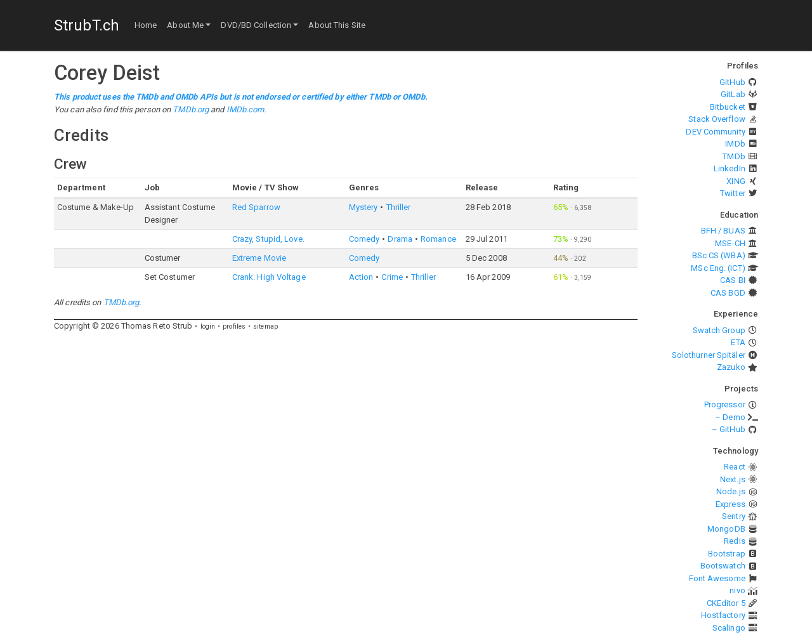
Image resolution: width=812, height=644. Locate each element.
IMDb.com (246, 109)
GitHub (732, 82)
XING (736, 181)
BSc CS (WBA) (719, 255)
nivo (737, 590)
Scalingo (729, 628)
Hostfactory (723, 615)
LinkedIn (730, 168)
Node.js (731, 491)
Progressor (725, 404)
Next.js (733, 479)
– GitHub (729, 429)
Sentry (734, 516)
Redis (735, 541)
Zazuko (731, 367)
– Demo (730, 417)
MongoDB (726, 529)
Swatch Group (719, 330)
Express (730, 504)
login (208, 326)
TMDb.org (191, 109)
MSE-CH (730, 243)
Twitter (733, 193)
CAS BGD (728, 293)
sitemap (265, 326)
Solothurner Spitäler (709, 355)
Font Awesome (717, 578)
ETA (738, 342)
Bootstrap (727, 554)
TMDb (734, 156)
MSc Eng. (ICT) (718, 268)
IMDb (735, 144)
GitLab (733, 94)
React (735, 467)
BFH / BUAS (723, 231)
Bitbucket (728, 107)
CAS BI (733, 280)
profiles (234, 326)
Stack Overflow (717, 119)
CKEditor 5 (726, 603)
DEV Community (715, 132)
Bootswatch (723, 566)
